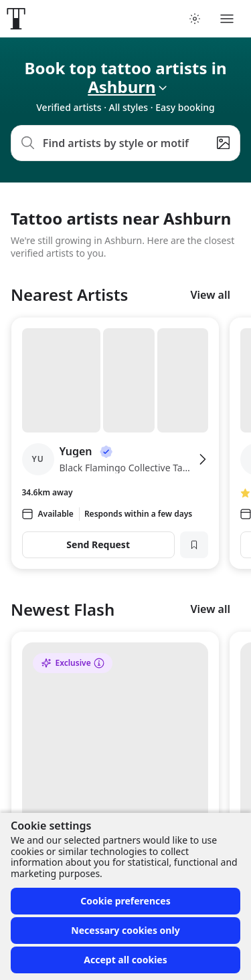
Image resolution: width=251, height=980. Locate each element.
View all (210, 295)
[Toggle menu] (227, 19)
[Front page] (16, 19)
